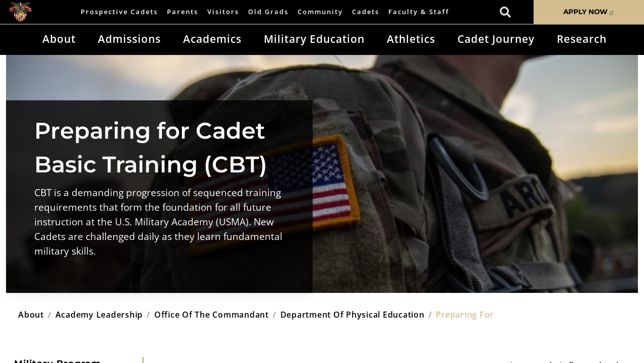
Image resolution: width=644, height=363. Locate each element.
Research (582, 39)
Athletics (411, 39)
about (31, 315)
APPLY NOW (589, 12)
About (59, 39)
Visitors (223, 12)
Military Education (314, 39)
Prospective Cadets (119, 12)
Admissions (129, 39)
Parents (183, 12)
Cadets (366, 12)
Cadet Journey (496, 39)
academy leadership (99, 315)
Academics (212, 39)
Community (320, 12)
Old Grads (268, 12)
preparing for (465, 315)
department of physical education (353, 315)
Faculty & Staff (419, 12)
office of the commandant (212, 315)
